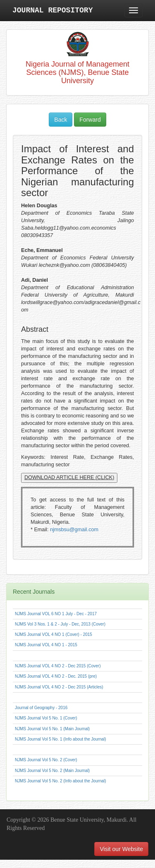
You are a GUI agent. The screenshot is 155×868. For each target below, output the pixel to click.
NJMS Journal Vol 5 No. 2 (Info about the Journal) (61, 781)
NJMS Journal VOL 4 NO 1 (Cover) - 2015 (54, 634)
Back (61, 120)
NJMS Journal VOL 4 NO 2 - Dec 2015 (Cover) (58, 666)
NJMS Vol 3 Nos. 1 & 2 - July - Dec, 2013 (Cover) (60, 624)
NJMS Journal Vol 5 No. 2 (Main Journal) (52, 771)
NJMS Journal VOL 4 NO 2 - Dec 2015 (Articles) (59, 687)
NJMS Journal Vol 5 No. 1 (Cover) (46, 718)
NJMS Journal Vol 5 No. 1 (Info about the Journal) (61, 739)
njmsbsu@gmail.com (74, 530)
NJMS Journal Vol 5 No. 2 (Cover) (46, 760)
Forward (90, 120)
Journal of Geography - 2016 (41, 708)
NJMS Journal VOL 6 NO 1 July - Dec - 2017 (56, 614)
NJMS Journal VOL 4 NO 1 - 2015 (46, 645)
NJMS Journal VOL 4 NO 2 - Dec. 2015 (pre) (56, 676)
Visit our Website (121, 849)
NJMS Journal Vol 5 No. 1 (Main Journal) (52, 729)
